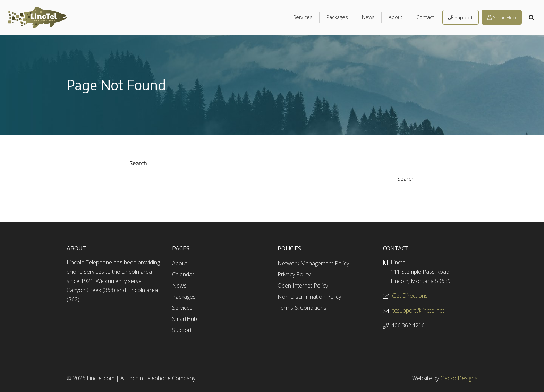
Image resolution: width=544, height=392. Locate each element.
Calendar (183, 274)
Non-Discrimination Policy (309, 297)
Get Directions (410, 296)
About (396, 17)
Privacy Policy (294, 274)
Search (138, 163)
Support (461, 18)
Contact (425, 17)
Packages (337, 17)
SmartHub (502, 18)
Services (303, 17)
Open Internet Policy (303, 286)
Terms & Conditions (302, 308)
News (368, 17)
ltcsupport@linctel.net (418, 310)
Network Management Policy (313, 263)
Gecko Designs (459, 378)
